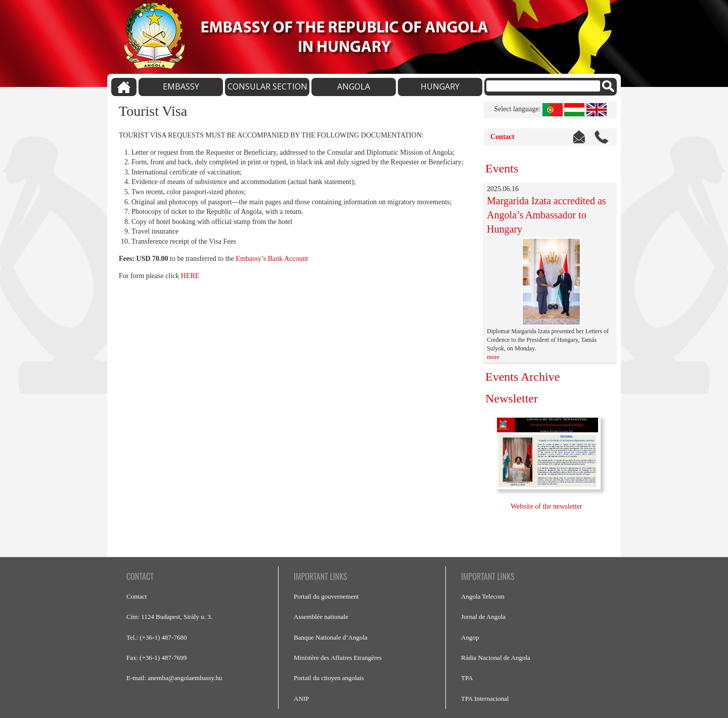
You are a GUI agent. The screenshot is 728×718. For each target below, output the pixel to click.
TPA (467, 678)
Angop (470, 637)
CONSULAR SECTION (267, 86)
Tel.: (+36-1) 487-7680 (156, 637)
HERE (190, 276)
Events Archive (522, 377)
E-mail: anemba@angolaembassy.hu (174, 678)
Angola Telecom (483, 596)
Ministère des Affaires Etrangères (338, 658)
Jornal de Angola (483, 617)
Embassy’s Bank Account (272, 259)
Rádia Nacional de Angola (496, 658)
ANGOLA (354, 86)
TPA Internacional (485, 699)
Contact (502, 137)
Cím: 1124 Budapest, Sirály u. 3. (169, 617)
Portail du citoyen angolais (329, 678)
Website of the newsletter (547, 506)
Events (502, 168)
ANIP (301, 699)
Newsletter (512, 398)
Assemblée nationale (321, 617)
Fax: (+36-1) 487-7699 (156, 658)
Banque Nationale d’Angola (331, 637)
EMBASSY (181, 86)
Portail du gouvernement (326, 596)
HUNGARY (440, 86)
